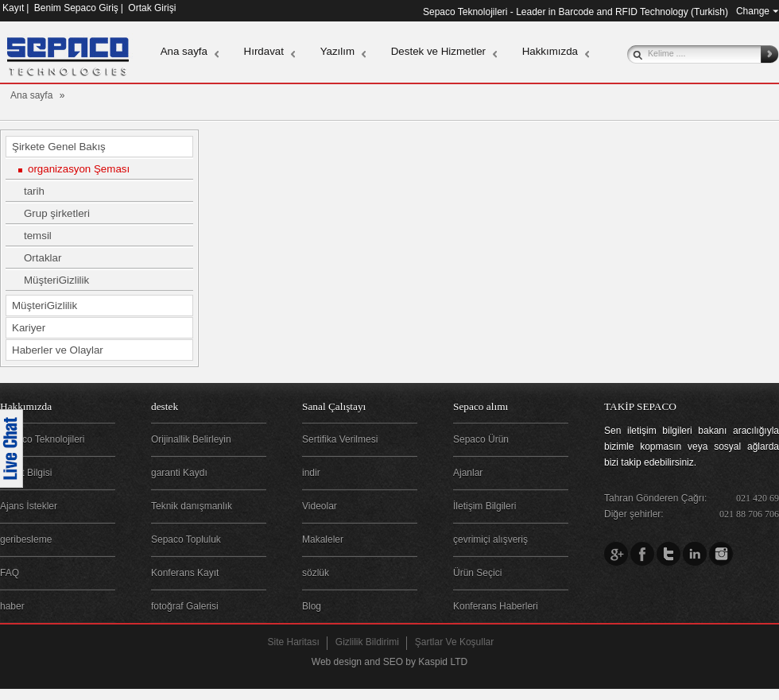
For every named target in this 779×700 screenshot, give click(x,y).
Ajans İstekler (29, 506)
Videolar (320, 506)
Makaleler (323, 540)
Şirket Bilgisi (26, 473)
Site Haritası (294, 642)
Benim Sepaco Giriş (76, 8)
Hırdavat (264, 51)
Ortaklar (43, 258)
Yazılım (337, 51)
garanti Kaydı (179, 473)
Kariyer (29, 328)
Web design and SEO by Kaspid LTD (389, 662)
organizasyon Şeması (79, 169)
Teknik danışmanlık (192, 506)
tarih (34, 191)
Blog (312, 606)
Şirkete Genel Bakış (59, 147)
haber (12, 606)
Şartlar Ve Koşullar (454, 642)
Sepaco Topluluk (186, 540)
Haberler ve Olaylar (58, 350)
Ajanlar (468, 473)
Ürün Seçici (477, 573)
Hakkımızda (550, 51)
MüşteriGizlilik (56, 280)
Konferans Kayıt (185, 573)
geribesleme (26, 540)
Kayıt (13, 8)
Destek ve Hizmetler (438, 51)
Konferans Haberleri (496, 606)
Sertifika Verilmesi (340, 439)
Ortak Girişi (152, 8)
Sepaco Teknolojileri (43, 439)
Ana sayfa (184, 51)
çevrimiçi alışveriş (490, 540)
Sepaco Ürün (481, 439)
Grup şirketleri (57, 213)
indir (311, 473)
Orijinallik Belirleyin (191, 439)
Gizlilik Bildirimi (367, 642)
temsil (38, 236)
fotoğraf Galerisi (185, 606)
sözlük (316, 573)
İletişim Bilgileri (484, 506)
